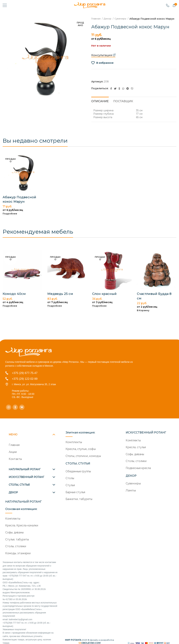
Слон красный (104, 298)
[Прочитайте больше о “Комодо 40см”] (10, 310)
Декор (109, 19)
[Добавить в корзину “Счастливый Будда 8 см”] (143, 314)
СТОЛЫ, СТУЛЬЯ (19, 485)
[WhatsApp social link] (123, 92)
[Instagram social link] (9, 407)
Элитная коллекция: (80, 433)
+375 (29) (18, 379)
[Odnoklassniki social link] (119, 92)
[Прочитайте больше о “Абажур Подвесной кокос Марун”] (10, 218)
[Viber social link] (132, 92)
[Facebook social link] (111, 92)
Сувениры (123, 19)
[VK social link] (22, 407)
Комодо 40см (14, 298)
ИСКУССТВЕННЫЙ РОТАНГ (26, 477)
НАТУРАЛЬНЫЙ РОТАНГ (25, 469)
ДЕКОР (13, 492)
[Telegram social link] (128, 92)
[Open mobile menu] (5, 5)
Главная (96, 19)
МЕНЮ (13, 435)
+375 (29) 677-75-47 (25, 373)
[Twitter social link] (115, 92)
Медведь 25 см (60, 298)
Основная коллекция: (21, 509)
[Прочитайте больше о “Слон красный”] (99, 310)
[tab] (100, 104)
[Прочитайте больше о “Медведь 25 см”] (55, 310)
